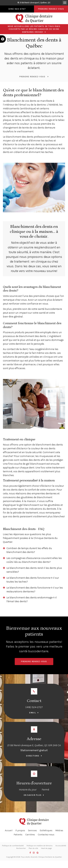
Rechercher (21, 848)
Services (32, 830)
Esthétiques (46, 830)
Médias (59, 830)
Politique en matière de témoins (40, 846)
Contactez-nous (46, 835)
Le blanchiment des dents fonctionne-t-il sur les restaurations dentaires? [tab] (35, 590)
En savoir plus (33, 795)
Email (33, 713)
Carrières (30, 835)
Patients (18, 835)
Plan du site (33, 848)
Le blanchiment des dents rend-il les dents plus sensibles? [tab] (34, 570)
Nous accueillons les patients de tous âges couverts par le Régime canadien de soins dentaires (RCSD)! (34, 29)
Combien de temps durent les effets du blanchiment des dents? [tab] (29, 550)
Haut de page (46, 848)
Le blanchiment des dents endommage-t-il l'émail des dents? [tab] (32, 599)
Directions (33, 756)
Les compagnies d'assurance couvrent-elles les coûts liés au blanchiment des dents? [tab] (34, 560)
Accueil (9, 830)
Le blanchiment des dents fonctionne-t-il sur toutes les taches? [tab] (33, 580)
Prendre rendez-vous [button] (51, 9)
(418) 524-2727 (34, 707)
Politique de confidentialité (13, 846)
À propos (20, 830)
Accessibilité (61, 846)
